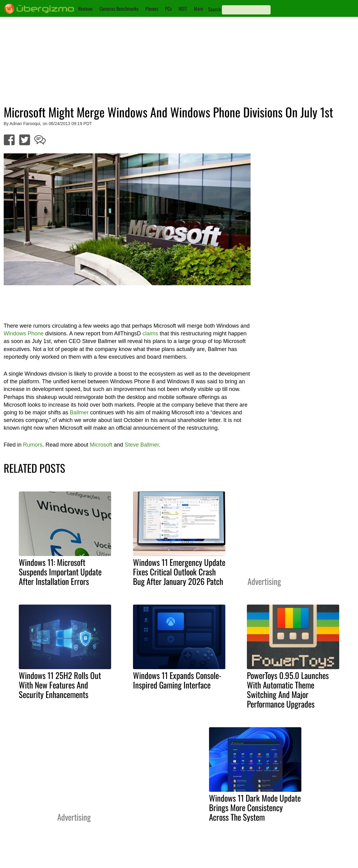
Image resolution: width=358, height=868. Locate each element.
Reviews (85, 9)
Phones (152, 9)
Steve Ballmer (142, 445)
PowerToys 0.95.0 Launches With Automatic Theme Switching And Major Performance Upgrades (288, 690)
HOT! (183, 9)
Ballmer (79, 412)
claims (150, 333)
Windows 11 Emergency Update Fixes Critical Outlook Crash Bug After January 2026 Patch (179, 572)
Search (214, 9)
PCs (168, 9)
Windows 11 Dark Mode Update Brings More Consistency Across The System (255, 807)
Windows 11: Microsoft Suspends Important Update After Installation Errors (60, 572)
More (199, 9)
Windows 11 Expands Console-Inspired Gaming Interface (177, 680)
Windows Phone (24, 333)
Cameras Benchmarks (119, 9)
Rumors (33, 445)
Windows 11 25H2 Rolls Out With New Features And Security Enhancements (60, 685)
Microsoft (101, 445)
